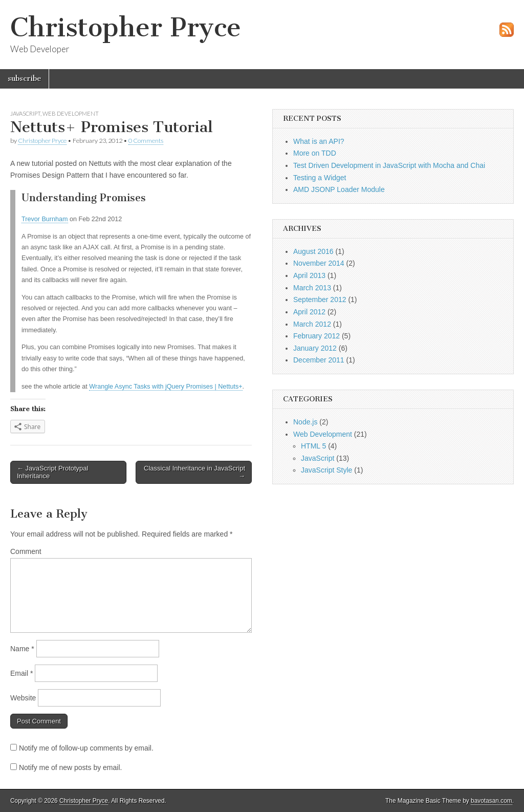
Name (22, 649)
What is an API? (319, 141)
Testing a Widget (320, 178)
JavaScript (25, 113)
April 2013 (309, 275)
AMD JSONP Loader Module (339, 189)
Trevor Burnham (45, 219)
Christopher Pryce (126, 27)
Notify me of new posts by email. (71, 767)
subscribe (24, 79)
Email (21, 673)
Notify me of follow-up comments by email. (86, 748)
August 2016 (313, 251)
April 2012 (309, 312)
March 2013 (312, 288)
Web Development (71, 113)
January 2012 (315, 348)
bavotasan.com (492, 801)
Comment (26, 551)
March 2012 (312, 324)
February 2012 (316, 336)
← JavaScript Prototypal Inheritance (52, 472)
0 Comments (146, 141)
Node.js (305, 422)
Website (23, 698)
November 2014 (319, 263)
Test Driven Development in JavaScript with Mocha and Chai (389, 165)
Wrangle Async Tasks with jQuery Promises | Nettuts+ (166, 387)
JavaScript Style (326, 470)
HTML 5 (313, 446)
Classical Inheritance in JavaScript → (194, 472)
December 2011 (319, 360)
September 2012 (320, 300)
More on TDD (315, 153)
